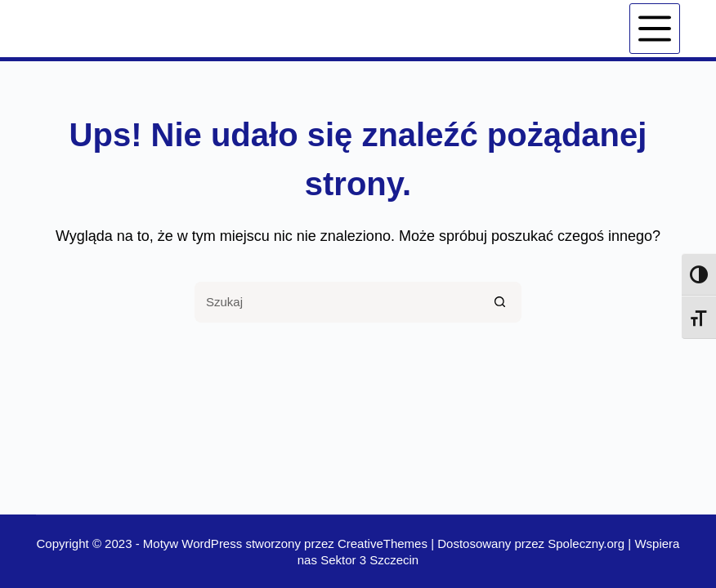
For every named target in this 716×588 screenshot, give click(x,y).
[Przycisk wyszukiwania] (501, 302)
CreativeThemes (383, 543)
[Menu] (655, 29)
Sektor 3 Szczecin (369, 560)
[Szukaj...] (338, 302)
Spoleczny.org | (591, 543)
